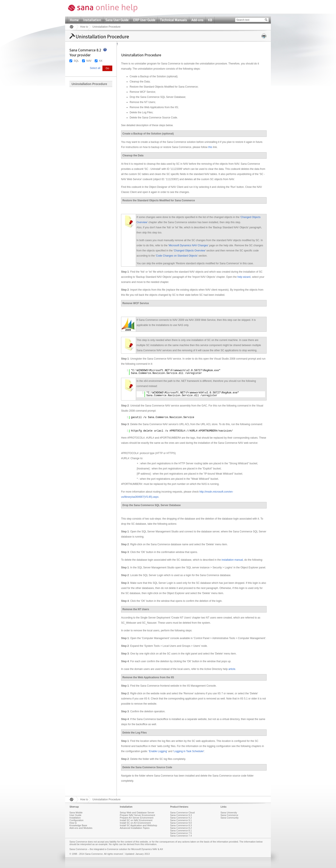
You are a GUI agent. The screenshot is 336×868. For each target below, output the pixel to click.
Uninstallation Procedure (89, 84)
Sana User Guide (117, 20)
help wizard (244, 277)
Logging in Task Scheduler (189, 751)
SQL (76, 61)
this (210, 147)
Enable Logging (158, 751)
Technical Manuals (173, 20)
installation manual (232, 560)
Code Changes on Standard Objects (177, 256)
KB (210, 20)
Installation (92, 20)
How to (84, 27)
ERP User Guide (144, 20)
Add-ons (197, 20)
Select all (95, 68)
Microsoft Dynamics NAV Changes (188, 245)
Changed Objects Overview (189, 251)
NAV (89, 61)
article (232, 669)
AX (101, 61)
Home (74, 20)
